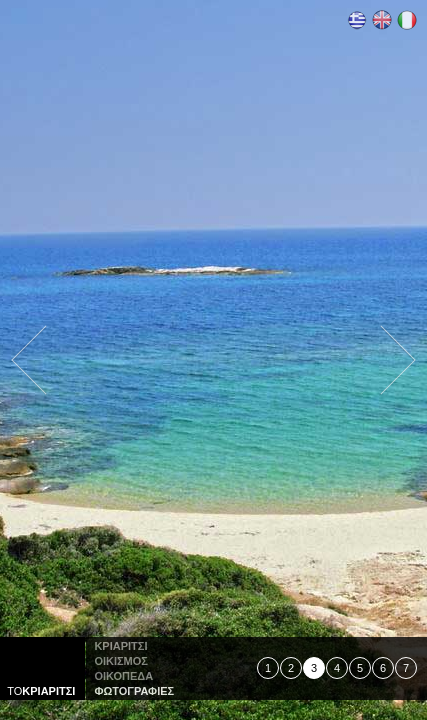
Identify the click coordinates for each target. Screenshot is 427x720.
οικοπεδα (123, 676)
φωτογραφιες (134, 691)
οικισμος (121, 661)
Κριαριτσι (120, 646)
